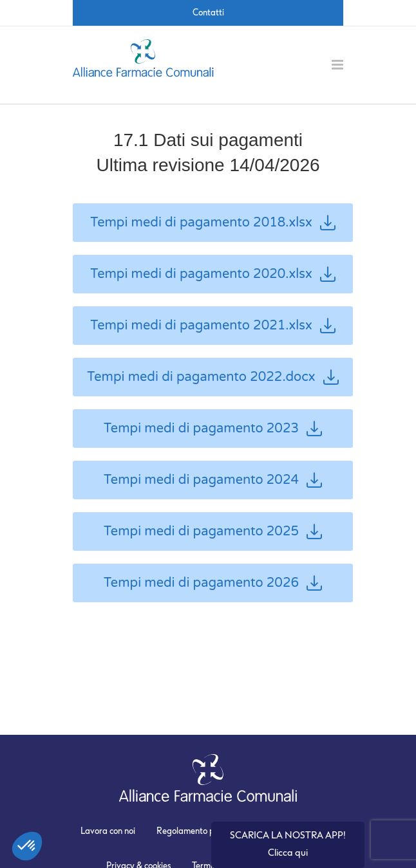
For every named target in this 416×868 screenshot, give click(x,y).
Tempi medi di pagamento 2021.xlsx (213, 326)
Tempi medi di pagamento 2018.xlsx (213, 223)
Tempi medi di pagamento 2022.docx (213, 377)
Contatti (208, 13)
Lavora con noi (108, 831)
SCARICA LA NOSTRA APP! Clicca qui (288, 844)
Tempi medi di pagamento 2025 (213, 531)
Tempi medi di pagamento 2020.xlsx (213, 274)
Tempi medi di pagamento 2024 (213, 480)
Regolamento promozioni (203, 831)
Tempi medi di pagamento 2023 (213, 429)
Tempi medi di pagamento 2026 (213, 583)
